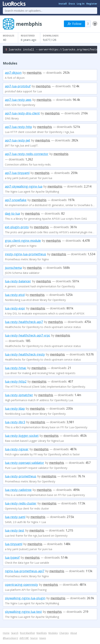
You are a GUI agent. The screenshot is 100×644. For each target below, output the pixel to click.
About (74, 634)
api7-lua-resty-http (18, 127)
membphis (34, 73)
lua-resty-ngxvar (17, 450)
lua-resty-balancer (18, 282)
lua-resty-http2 (16, 382)
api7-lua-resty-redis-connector (27, 154)
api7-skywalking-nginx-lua (24, 187)
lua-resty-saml (15, 517)
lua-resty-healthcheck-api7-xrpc (28, 336)
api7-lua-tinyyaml (17, 173)
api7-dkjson (13, 73)
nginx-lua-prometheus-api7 (25, 572)
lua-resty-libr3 (15, 423)
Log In (81, 4)
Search (15, 634)
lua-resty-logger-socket (22, 436)
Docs (72, 4)
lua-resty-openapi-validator (24, 463)
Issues (43, 639)
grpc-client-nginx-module (23, 241)
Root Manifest (27, 634)
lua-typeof (12, 558)
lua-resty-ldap (15, 409)
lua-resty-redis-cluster (21, 504)
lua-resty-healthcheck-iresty (25, 355)
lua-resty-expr (15, 309)
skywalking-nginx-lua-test (23, 612)
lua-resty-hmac (16, 368)
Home (6, 634)
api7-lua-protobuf (18, 87)
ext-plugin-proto (17, 228)
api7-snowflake (16, 200)
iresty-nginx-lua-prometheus (26, 255)
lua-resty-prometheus (21, 477)
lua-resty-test (15, 531)
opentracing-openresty (21, 585)
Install (63, 4)
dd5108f (24, 639)
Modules (53, 634)
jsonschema (13, 268)
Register (92, 4)
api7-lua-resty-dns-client (22, 114)
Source (34, 639)
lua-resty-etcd (15, 295)
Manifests (42, 634)
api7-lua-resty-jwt (17, 141)
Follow (74, 24)
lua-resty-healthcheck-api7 (24, 322)
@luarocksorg (10, 639)
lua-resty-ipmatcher (19, 396)
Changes (64, 634)
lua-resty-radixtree (18, 490)
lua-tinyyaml (14, 545)
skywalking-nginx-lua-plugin (25, 599)
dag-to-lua (12, 214)
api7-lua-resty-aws (18, 100)
